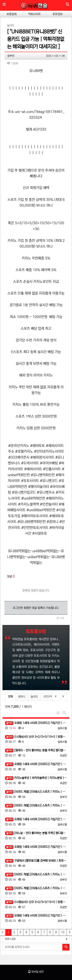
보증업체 (12, 14)
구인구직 (48, 697)
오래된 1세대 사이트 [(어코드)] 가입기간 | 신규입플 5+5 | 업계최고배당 (36, 723)
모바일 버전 (36, 972)
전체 (10, 697)
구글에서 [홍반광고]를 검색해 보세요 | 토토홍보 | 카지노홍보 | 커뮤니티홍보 (36, 861)
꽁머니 (22, 697)
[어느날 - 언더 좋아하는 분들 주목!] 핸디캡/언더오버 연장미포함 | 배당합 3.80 (36, 833)
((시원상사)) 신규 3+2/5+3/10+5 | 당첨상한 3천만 (36, 737)
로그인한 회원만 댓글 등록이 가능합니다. (36, 608)
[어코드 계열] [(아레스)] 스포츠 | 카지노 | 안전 (36, 792)
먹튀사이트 (34, 14)
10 (63, 932)
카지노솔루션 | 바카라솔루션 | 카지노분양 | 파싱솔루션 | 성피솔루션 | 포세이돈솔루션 (36, 778)
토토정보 (58, 14)
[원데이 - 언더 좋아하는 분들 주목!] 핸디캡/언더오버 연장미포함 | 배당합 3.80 (36, 751)
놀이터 (34, 697)
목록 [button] (60, 618)
